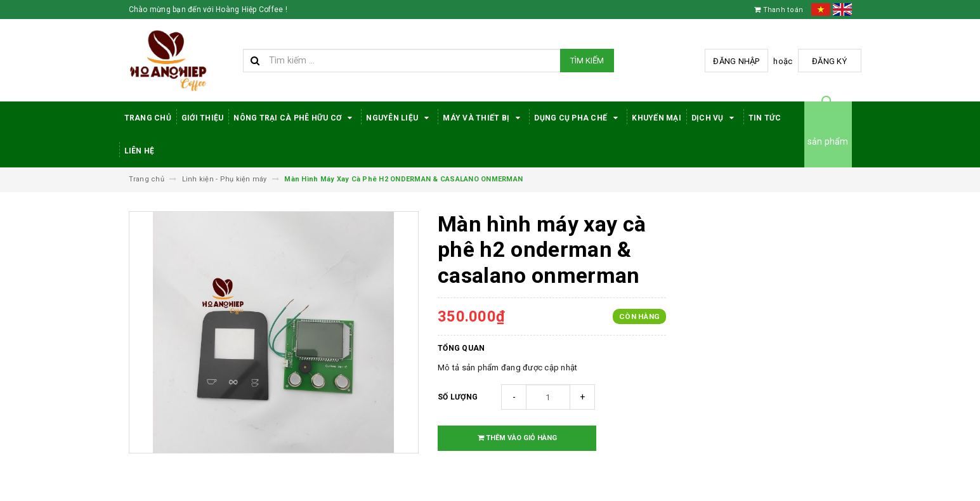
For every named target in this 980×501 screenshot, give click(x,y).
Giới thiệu (203, 118)
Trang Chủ (148, 118)
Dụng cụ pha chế (578, 118)
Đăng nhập (736, 61)
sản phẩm (828, 141)
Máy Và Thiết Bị (483, 118)
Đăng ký (829, 61)
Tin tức (765, 118)
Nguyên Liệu (399, 118)
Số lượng (458, 397)
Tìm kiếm (587, 61)
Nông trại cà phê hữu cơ (295, 118)
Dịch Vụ (715, 118)
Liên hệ (140, 151)
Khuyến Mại (657, 118)
